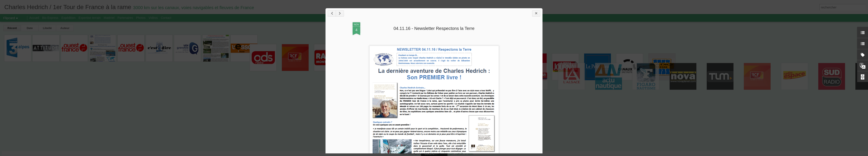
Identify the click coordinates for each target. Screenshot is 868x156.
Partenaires (125, 18)
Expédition (68, 18)
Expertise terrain (90, 18)
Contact (166, 18)
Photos (141, 18)
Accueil (34, 18)
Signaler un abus (464, 154)
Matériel (109, 18)
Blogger (450, 154)
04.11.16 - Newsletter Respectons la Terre (434, 28)
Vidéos (153, 18)
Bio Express (50, 18)
